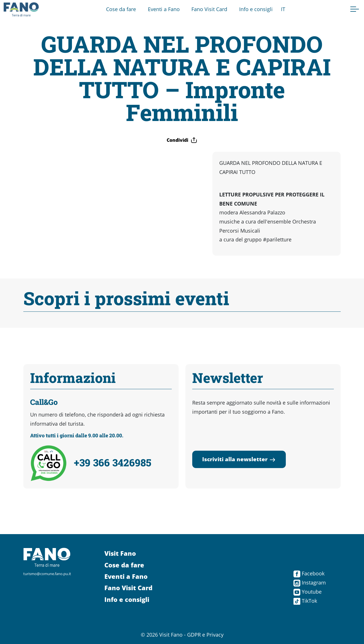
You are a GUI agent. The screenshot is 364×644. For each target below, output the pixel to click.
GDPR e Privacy (205, 635)
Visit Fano (120, 553)
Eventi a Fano (164, 9)
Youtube (308, 592)
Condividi (182, 140)
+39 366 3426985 (113, 463)
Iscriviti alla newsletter (239, 459)
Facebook (309, 573)
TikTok (305, 601)
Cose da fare (121, 9)
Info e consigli (256, 9)
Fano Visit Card (209, 9)
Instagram (310, 583)
